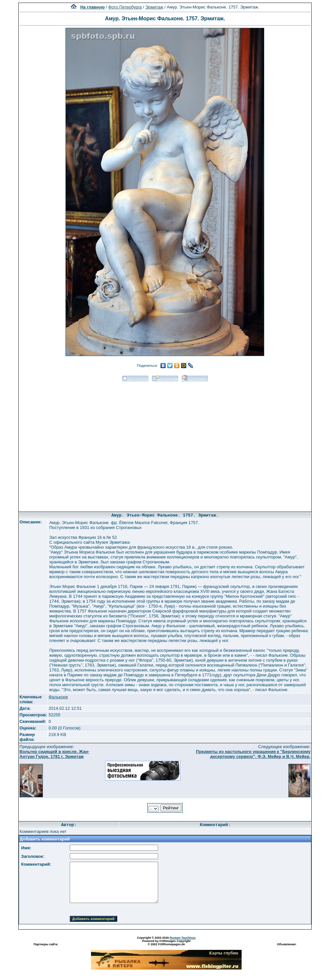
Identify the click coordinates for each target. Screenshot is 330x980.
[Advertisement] (77, 444)
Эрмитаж (154, 7)
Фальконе (58, 697)
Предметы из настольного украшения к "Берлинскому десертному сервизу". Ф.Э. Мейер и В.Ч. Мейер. (253, 754)
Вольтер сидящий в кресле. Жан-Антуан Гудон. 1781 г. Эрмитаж (55, 754)
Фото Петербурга (125, 7)
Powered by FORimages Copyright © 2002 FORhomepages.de (166, 943)
